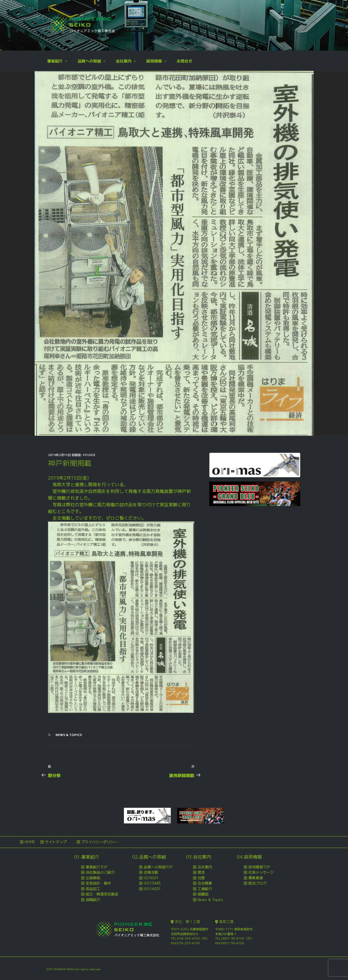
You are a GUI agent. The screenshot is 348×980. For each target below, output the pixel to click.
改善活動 (151, 872)
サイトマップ (56, 842)
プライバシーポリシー (99, 842)
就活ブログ (257, 883)
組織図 (203, 894)
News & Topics (69, 735)
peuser (89, 455)
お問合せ (184, 61)
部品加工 (93, 889)
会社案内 (126, 61)
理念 (201, 872)
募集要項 (256, 878)
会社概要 (205, 883)
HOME (30, 842)
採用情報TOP (259, 867)
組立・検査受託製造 (102, 894)
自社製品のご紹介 (100, 872)
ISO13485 (152, 883)
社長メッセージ (261, 872)
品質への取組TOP (158, 867)
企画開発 (93, 878)
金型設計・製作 (98, 883)
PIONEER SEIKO (65, 969)
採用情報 (157, 61)
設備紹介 (93, 900)
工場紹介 (205, 889)
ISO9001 (151, 878)
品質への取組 (92, 61)
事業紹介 (58, 61)
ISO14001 (152, 889)
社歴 (201, 878)
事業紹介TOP (96, 867)
